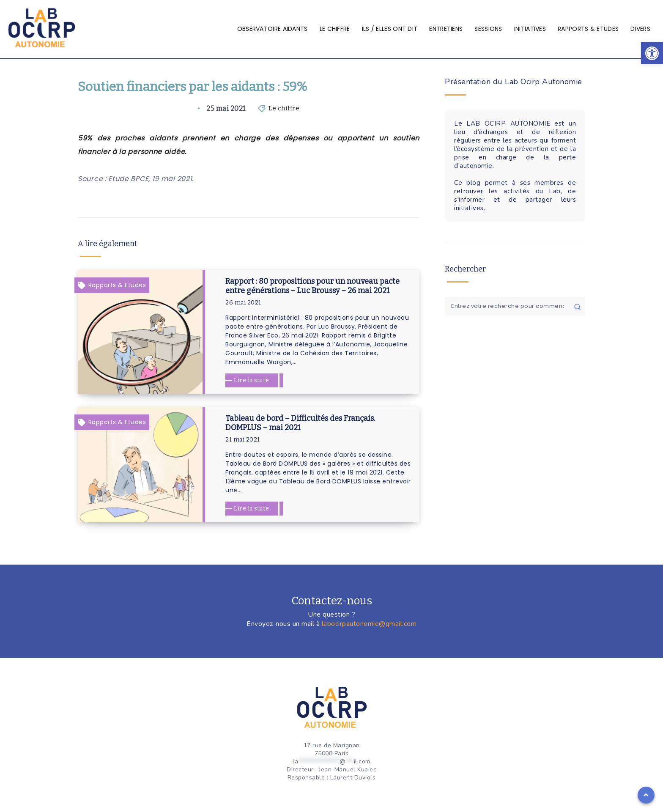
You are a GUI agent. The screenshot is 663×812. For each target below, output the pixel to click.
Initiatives (530, 29)
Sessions (488, 29)
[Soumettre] (577, 306)
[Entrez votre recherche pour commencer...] (515, 306)
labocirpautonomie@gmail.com (369, 624)
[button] (652, 53)
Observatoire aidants (273, 29)
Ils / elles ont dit (390, 29)
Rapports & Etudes (588, 29)
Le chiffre (335, 29)
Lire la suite (252, 380)
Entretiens (446, 29)
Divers (640, 29)
